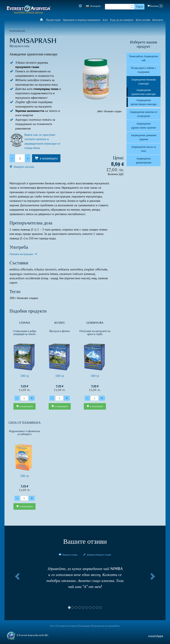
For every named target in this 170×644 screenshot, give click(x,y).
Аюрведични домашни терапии (143, 137)
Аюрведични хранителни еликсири (144, 92)
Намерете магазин (22, 167)
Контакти (158, 20)
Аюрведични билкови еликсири (144, 82)
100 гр (25, 356)
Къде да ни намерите (122, 20)
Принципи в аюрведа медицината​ (82, 20)
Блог (105, 20)
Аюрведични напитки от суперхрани (143, 114)
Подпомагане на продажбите (106, 626)
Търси (139, 7)
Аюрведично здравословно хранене (144, 126)
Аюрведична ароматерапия (144, 161)
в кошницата (49, 158)
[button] (17, 589)
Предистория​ (53, 20)
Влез (53, 626)
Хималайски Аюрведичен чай (144, 58)
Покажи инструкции (23, 254)
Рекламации (84, 626)
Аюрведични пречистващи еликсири (144, 102)
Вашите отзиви (68, 555)
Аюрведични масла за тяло (143, 149)
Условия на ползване (67, 626)
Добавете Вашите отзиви (97, 555)
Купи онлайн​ (143, 20)
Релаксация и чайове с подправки (144, 70)
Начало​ (42, 20)
